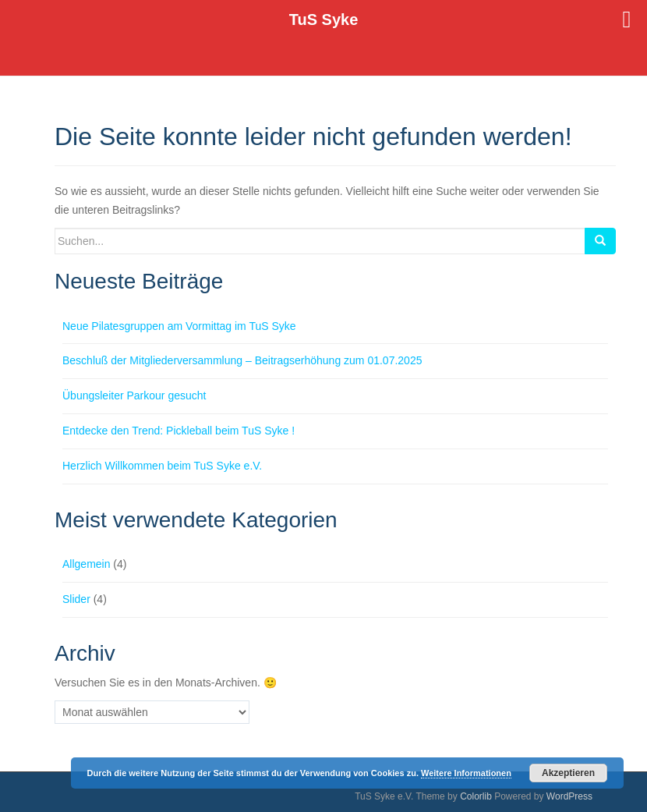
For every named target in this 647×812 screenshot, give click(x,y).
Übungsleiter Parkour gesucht (134, 395)
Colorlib (476, 796)
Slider (76, 599)
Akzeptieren (568, 773)
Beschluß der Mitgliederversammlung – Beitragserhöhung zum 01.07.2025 (242, 360)
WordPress (569, 796)
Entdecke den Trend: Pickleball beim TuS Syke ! (179, 431)
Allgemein (86, 564)
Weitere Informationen (466, 773)
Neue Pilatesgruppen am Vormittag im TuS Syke (179, 326)
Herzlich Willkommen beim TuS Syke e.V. (162, 466)
